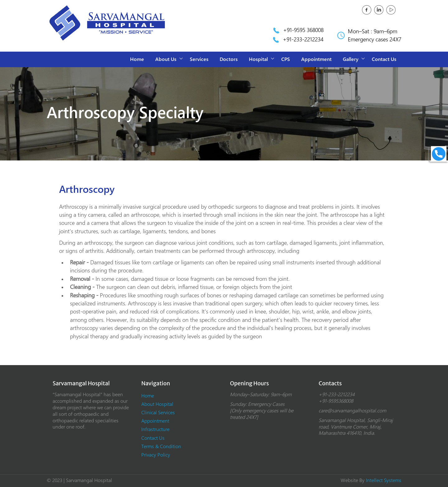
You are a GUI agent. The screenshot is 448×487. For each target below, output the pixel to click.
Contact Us (384, 59)
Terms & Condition (161, 446)
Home (137, 59)
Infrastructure (155, 429)
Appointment (316, 59)
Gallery (351, 59)
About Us (166, 59)
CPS (286, 59)
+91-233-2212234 (303, 39)
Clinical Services (158, 413)
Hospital (258, 59)
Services (199, 59)
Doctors (229, 59)
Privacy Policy (156, 455)
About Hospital (157, 404)
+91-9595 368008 (303, 30)
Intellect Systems (384, 480)
